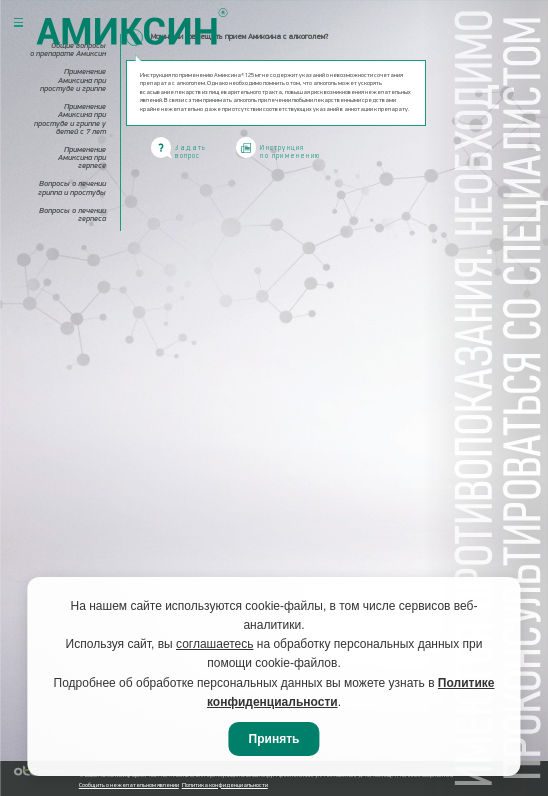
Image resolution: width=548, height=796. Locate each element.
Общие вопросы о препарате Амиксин (68, 50)
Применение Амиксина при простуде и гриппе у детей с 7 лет (70, 119)
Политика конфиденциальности (225, 785)
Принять (274, 739)
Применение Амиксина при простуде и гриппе (73, 80)
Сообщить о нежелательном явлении (129, 785)
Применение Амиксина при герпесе (82, 158)
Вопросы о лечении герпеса (72, 215)
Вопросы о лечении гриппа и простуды (72, 188)
